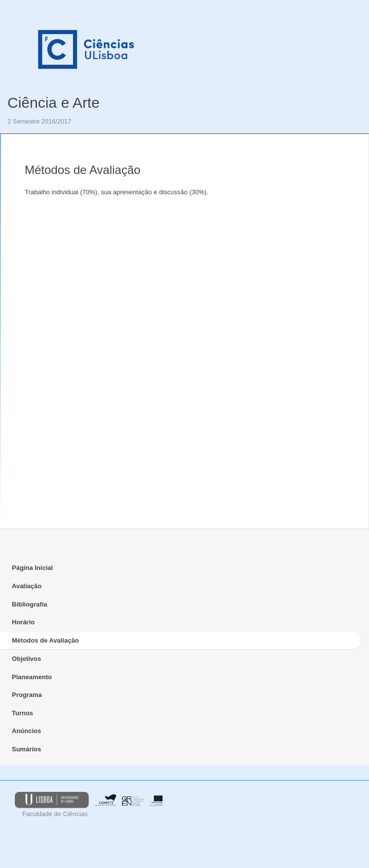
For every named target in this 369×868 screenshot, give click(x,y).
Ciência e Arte (54, 103)
